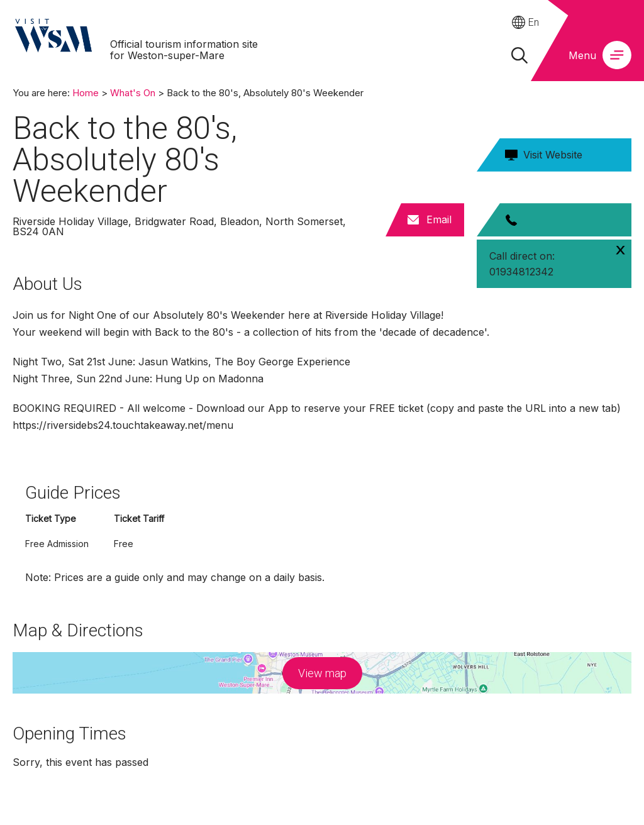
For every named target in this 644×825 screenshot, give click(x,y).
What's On (133, 93)
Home (86, 93)
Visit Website (553, 155)
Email (439, 219)
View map (322, 673)
